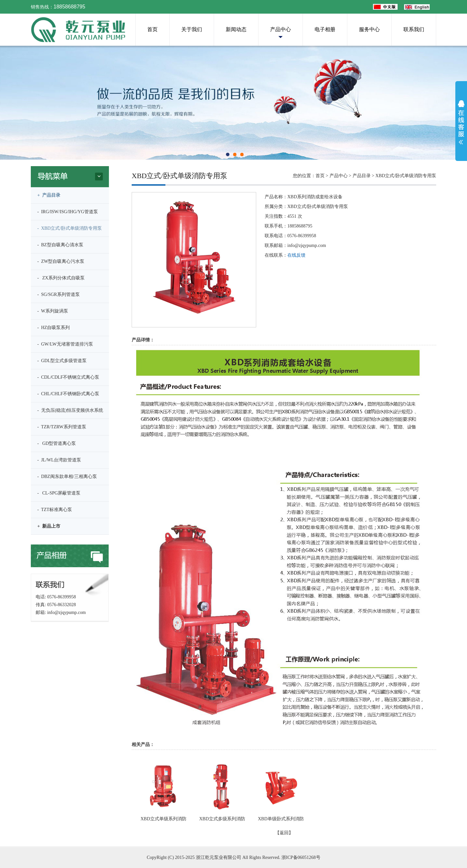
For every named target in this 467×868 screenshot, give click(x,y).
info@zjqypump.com (66, 612)
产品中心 (281, 29)
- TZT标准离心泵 (55, 510)
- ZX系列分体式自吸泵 (61, 278)
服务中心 (369, 29)
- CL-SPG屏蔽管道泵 (59, 493)
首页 (152, 29)
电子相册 (325, 29)
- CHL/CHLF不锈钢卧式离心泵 (68, 394)
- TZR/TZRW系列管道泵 (62, 427)
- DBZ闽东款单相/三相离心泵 (67, 477)
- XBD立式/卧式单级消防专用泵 (70, 228)
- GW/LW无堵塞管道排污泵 (65, 344)
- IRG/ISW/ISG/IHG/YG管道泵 (68, 212)
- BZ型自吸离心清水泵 (60, 245)
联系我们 (414, 29)
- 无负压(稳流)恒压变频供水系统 (70, 410)
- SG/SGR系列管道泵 (59, 294)
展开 (461, 122)
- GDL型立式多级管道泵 (62, 361)
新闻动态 (236, 29)
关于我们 (192, 29)
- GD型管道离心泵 (57, 443)
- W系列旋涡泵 (53, 311)
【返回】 (284, 833)
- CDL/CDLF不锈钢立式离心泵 (68, 377)
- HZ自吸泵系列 (54, 328)
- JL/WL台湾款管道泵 (59, 460)
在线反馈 (296, 255)
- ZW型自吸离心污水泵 (61, 261)
